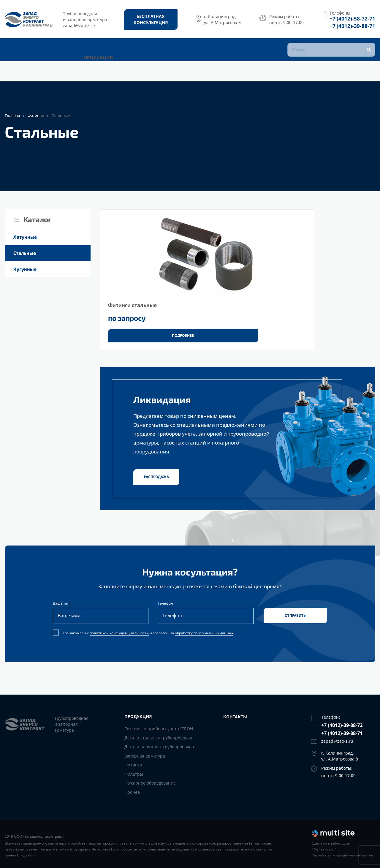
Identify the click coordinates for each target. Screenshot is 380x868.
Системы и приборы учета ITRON (159, 729)
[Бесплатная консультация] (151, 19)
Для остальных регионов (48, 72)
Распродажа (156, 481)
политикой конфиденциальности (119, 640)
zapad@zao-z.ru (337, 741)
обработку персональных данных (204, 640)
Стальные (25, 253)
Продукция (106, 72)
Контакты (145, 72)
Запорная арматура (145, 756)
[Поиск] (331, 59)
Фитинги (36, 116)
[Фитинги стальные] (146, 282)
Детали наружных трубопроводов (159, 747)
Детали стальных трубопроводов (158, 738)
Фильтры (134, 774)
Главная (12, 116)
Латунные (25, 237)
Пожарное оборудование (150, 783)
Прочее (132, 792)
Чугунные (25, 269)
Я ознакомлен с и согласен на (144, 640)
